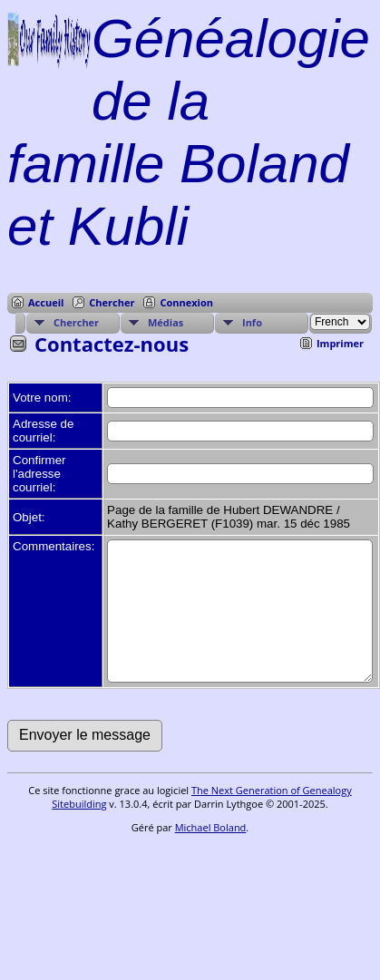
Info (252, 322)
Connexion (186, 302)
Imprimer (340, 343)
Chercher (112, 302)
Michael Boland (211, 854)
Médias (166, 322)
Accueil (46, 302)
